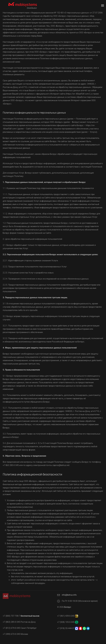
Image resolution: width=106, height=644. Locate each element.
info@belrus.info (69, 595)
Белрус (68, 607)
